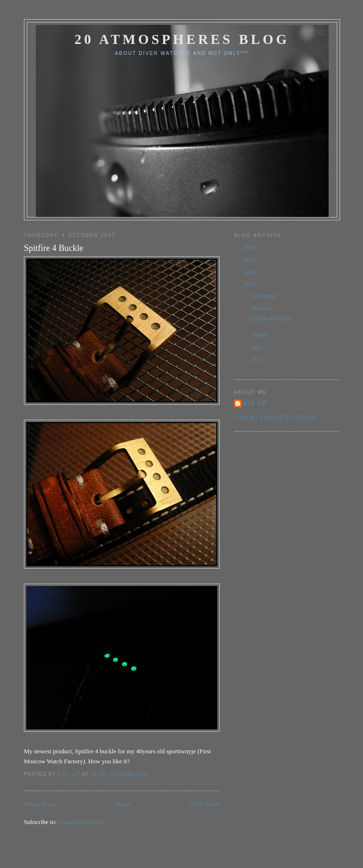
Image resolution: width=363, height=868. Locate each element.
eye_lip (255, 403)
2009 (251, 260)
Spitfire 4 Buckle (53, 248)
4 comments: (130, 774)
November (265, 296)
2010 (251, 247)
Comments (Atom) (82, 822)
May (258, 359)
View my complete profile (275, 418)
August (261, 334)
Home (123, 804)
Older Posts (205, 804)
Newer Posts (39, 804)
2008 (251, 272)
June (258, 347)
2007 (251, 285)
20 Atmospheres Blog (182, 39)
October (262, 308)
